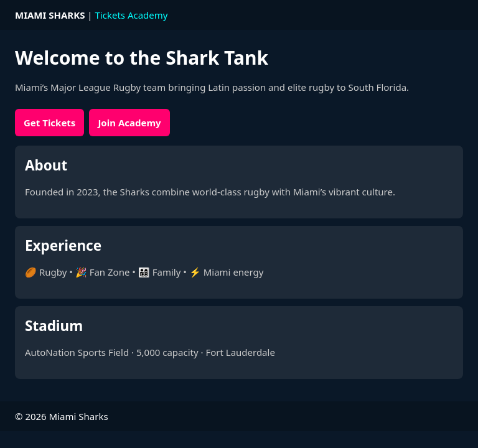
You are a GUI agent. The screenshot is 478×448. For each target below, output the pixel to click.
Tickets (110, 15)
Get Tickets (49, 123)
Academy (148, 15)
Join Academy (129, 123)
